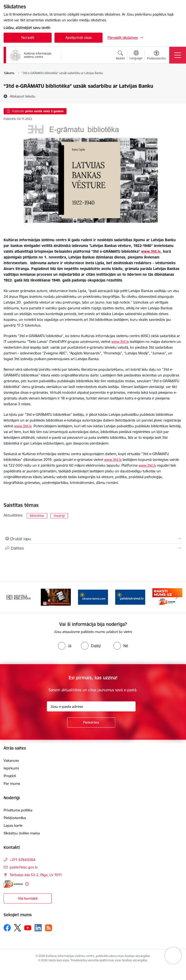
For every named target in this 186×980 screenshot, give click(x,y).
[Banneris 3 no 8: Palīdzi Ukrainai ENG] (93, 597)
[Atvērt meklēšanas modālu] (120, 56)
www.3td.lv (120, 342)
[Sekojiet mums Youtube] (28, 927)
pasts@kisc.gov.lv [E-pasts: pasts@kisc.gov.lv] (24, 867)
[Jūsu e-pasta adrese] (91, 706)
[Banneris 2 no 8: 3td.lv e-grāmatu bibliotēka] (56, 597)
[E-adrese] (13, 884)
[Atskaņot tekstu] (23, 96)
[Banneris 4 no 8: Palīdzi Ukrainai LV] (130, 597)
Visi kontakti (28, 898)
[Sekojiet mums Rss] (48, 928)
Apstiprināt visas (79, 38)
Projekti (10, 776)
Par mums (12, 783)
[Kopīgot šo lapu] (93, 548)
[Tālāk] (177, 597)
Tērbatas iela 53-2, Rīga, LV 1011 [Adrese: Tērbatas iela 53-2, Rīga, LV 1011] (36, 875)
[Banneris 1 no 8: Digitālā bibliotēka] (19, 597)
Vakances (11, 760)
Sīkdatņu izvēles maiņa (22, 833)
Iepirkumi (11, 768)
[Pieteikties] (91, 722)
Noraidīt (28, 38)
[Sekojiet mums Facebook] (7, 928)
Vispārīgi (59, 516)
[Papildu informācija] (27, 884)
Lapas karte (13, 825)
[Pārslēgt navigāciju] (178, 55)
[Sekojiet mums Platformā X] (18, 928)
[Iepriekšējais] (9, 597)
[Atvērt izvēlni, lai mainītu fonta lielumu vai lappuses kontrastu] (156, 56)
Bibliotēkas (37, 516)
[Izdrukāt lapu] (93, 539)
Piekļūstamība (15, 818)
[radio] (65, 646)
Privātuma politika (18, 810)
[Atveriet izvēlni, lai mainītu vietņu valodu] (136, 56)
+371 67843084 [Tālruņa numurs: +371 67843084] (22, 860)
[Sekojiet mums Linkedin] (38, 928)
